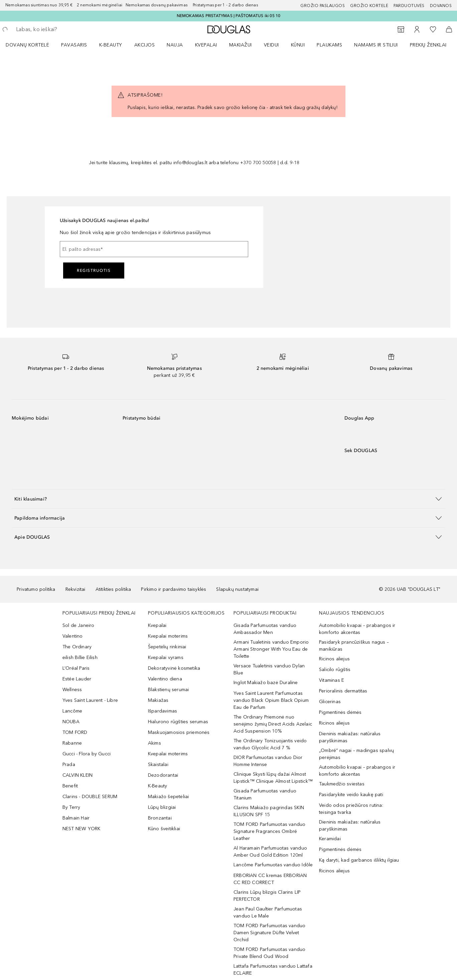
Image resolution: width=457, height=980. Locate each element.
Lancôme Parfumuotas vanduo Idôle (273, 865)
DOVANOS (441, 6)
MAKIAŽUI (241, 45)
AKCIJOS (145, 45)
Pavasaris (74, 45)
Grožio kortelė (369, 6)
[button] (228, 499)
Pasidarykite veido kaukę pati (351, 795)
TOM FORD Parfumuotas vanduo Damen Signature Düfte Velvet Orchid (269, 933)
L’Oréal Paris (76, 668)
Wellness (72, 690)
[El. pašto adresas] (154, 249)
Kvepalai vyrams (166, 658)
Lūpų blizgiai (162, 807)
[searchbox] (65, 29)
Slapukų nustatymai (237, 589)
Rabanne (72, 743)
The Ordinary (77, 647)
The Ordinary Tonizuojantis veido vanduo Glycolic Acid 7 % (270, 744)
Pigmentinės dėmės (340, 712)
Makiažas (158, 700)
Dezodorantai (163, 775)
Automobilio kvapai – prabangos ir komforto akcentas (357, 629)
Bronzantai (160, 818)
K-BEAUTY (111, 45)
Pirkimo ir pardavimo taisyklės (174, 589)
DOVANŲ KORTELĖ (27, 45)
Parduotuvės (409, 6)
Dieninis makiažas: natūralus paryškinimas (350, 737)
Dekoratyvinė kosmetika (174, 668)
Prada (69, 765)
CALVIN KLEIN (78, 775)
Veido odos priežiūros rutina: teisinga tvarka (351, 809)
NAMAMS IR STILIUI (376, 45)
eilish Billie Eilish (80, 658)
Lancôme (72, 711)
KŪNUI (298, 45)
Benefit (70, 786)
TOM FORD (75, 732)
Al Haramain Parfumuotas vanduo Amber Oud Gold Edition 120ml (270, 852)
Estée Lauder (77, 679)
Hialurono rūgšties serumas (178, 722)
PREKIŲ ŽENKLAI (428, 45)
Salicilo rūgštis (335, 670)
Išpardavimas (163, 711)
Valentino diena (165, 679)
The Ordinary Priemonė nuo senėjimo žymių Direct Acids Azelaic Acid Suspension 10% (273, 724)
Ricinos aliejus (334, 659)
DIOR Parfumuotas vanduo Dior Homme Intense (268, 761)
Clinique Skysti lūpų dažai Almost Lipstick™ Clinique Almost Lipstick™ (273, 778)
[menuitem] (32, 45)
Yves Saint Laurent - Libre (90, 700)
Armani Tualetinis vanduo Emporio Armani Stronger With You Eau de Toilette (271, 649)
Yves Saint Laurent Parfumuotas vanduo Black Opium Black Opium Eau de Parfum (271, 700)
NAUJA (175, 45)
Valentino (73, 636)
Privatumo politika (36, 589)
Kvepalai (206, 45)
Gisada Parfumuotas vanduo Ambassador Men (265, 629)
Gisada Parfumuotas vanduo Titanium (265, 794)
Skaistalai (158, 765)
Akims (155, 743)
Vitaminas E (332, 680)
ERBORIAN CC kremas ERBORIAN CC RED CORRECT (270, 879)
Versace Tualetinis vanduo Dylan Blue (269, 669)
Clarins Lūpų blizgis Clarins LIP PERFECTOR (267, 896)
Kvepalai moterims (168, 636)
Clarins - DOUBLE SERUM (90, 797)
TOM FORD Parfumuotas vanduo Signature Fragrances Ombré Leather (269, 831)
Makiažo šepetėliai (169, 797)
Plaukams (329, 45)
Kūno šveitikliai (164, 829)
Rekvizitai (75, 589)
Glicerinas (330, 702)
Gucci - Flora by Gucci (87, 754)
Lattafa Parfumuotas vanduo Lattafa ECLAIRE (273, 970)
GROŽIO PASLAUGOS (323, 6)
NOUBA (71, 722)
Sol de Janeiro (79, 625)
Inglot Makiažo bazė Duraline (266, 683)
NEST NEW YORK (82, 829)
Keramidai (330, 839)
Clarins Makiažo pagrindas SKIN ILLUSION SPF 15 (269, 811)
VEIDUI (271, 45)
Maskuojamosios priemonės (179, 732)
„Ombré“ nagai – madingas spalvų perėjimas (356, 754)
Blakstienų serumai (169, 690)
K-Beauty (158, 786)
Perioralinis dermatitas (343, 691)
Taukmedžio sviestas (342, 784)
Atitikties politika (113, 589)
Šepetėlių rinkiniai (167, 647)
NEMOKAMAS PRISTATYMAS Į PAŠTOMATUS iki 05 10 (229, 16)
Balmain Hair (76, 818)
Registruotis (94, 270)
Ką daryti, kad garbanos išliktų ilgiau (359, 860)
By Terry (71, 807)
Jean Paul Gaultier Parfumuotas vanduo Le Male (268, 912)
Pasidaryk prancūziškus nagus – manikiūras (354, 646)
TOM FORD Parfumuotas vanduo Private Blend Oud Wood (269, 953)
